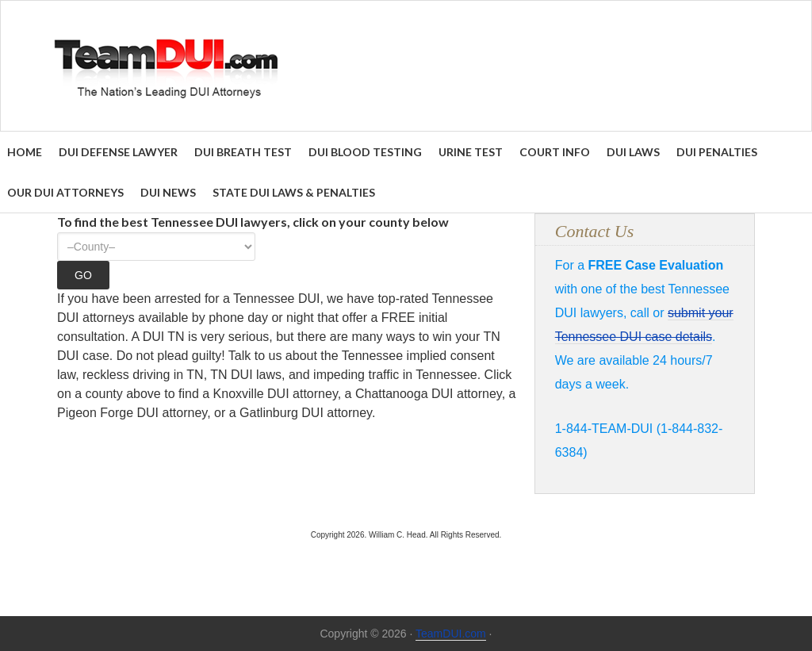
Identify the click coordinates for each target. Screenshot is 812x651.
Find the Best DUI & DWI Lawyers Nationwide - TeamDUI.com (406, 66)
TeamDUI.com (451, 634)
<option (156, 247)
